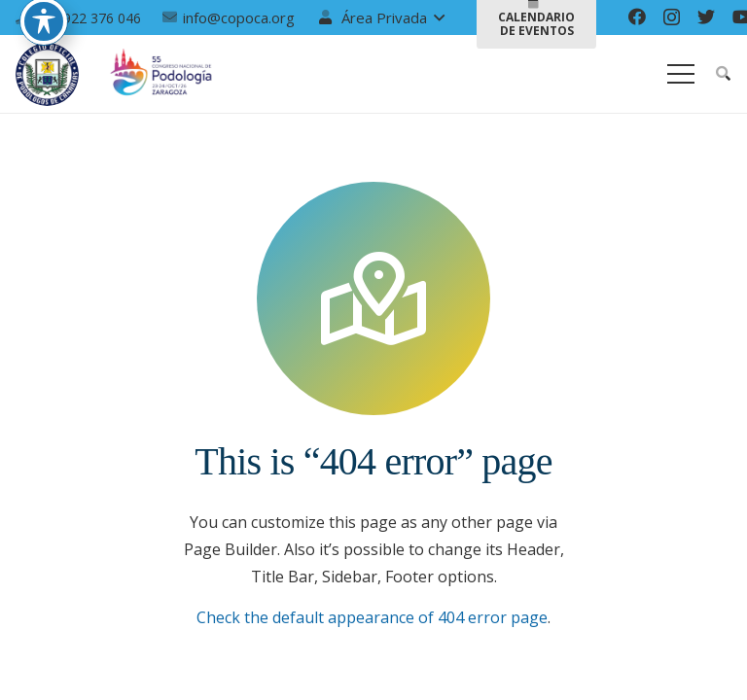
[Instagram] (672, 17)
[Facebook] (637, 17)
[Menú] (681, 74)
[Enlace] (47, 74)
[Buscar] (723, 74)
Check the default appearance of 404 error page (372, 617)
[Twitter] (706, 17)
